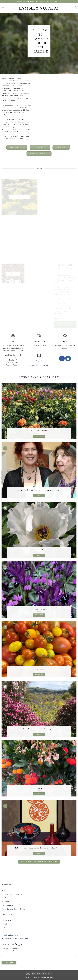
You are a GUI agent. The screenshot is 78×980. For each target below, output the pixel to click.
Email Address (8, 951)
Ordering (5, 902)
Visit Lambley (7, 905)
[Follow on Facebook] (62, 358)
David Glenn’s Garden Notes (13, 909)
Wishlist (5, 924)
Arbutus (39, 788)
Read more (39, 436)
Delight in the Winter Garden (39, 609)
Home (4, 891)
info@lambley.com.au (39, 365)
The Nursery (7, 898)
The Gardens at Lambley (12, 894)
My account (6, 920)
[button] (3, 8)
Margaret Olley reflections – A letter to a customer (39, 490)
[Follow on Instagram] (68, 358)
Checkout (5, 931)
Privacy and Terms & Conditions (15, 939)
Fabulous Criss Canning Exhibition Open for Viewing (39, 848)
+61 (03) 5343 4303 (55, 2)
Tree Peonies (39, 550)
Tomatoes (39, 669)
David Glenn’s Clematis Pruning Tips (39, 729)
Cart (3, 928)
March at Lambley (39, 431)
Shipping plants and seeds (13, 935)
